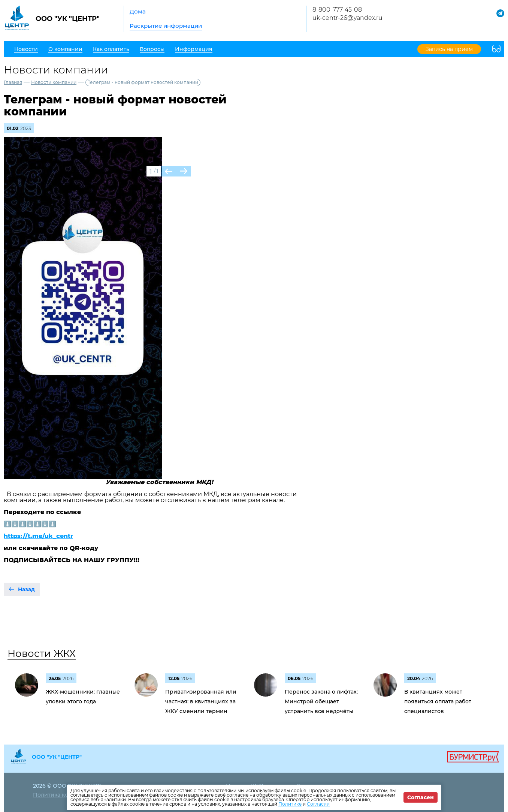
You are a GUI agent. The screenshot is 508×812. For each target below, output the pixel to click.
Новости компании (54, 82)
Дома (138, 11)
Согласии (318, 804)
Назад (26, 589)
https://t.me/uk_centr (38, 536)
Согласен (421, 797)
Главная (13, 82)
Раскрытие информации (166, 26)
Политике (290, 804)
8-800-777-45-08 (337, 10)
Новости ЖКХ (42, 653)
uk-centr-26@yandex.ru (347, 18)
